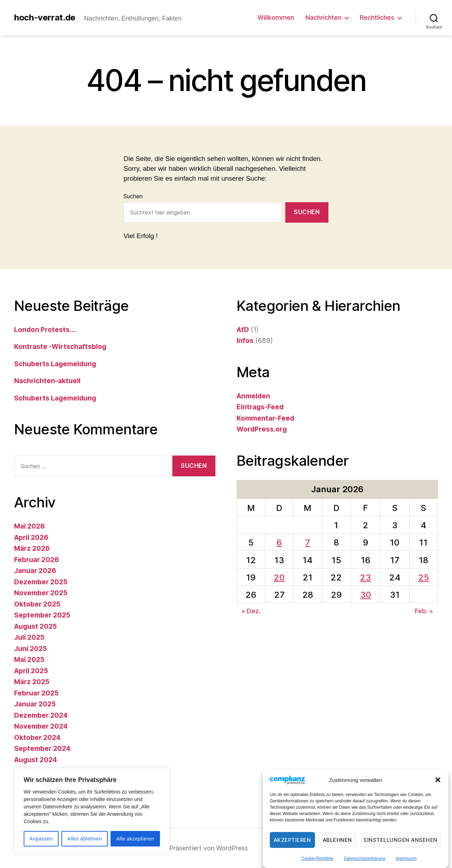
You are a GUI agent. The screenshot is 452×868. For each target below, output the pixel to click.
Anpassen (41, 839)
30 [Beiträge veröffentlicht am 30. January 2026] (366, 595)
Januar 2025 (35, 704)
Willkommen (276, 17)
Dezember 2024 (41, 715)
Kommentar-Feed (265, 418)
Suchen (133, 196)
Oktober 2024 (37, 738)
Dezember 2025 (41, 582)
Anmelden (253, 396)
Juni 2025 (31, 649)
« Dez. (251, 611)
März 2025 (32, 682)
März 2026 (32, 548)
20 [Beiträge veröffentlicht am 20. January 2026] (279, 577)
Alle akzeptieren (135, 839)
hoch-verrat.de (45, 18)
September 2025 (42, 615)
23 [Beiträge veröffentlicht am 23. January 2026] (365, 577)
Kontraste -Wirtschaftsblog (60, 347)
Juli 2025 (29, 637)
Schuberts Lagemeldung (55, 364)
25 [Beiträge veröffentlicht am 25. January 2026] (424, 577)
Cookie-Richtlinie (317, 858)
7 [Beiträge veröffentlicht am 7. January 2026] (308, 542)
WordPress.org (262, 429)
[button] (438, 780)
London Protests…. (45, 330)
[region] (92, 811)
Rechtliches (377, 17)
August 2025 (35, 626)
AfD (243, 330)
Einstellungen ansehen (401, 840)
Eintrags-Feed (260, 407)
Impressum (406, 858)
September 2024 (42, 749)
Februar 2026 (37, 560)
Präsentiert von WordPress (209, 848)
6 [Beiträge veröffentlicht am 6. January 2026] (279, 542)
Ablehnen (337, 840)
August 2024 (35, 760)
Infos (245, 341)
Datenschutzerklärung (365, 858)
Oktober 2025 (37, 604)
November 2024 (41, 726)
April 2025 (31, 671)
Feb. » (424, 611)
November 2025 (41, 593)
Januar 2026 (35, 571)
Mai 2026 (29, 526)
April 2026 (31, 538)
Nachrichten (323, 17)
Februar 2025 (36, 693)
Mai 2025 (29, 660)
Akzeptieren (292, 840)
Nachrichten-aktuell (47, 381)
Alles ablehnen (84, 839)
